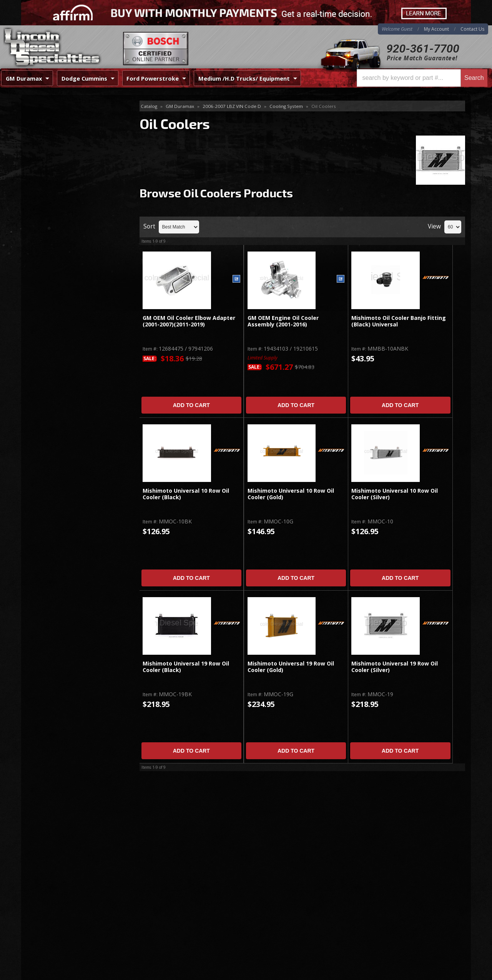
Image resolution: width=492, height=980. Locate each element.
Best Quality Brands (70, 290)
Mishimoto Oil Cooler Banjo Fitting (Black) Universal (399, 321)
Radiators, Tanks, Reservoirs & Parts (71, 185)
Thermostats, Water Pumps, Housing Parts (68, 206)
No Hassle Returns (68, 312)
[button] (422, 78)
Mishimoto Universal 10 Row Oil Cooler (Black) (186, 494)
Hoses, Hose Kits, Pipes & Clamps (75, 156)
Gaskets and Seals (55, 144)
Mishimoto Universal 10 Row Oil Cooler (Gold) (291, 494)
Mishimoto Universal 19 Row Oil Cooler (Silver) (395, 667)
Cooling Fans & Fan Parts (64, 132)
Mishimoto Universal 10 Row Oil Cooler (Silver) (395, 494)
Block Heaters (50, 119)
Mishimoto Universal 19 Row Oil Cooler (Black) (186, 667)
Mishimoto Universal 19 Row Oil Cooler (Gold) (291, 667)
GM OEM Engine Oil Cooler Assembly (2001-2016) (283, 321)
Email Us (54, 353)
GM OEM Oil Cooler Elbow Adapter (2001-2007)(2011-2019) (189, 321)
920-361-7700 (423, 49)
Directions (62, 894)
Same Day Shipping (69, 268)
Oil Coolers (47, 169)
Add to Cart (191, 405)
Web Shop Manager (446, 974)
